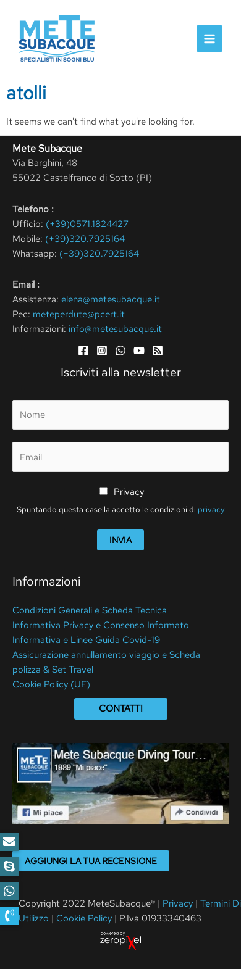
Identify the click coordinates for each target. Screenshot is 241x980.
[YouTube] (139, 351)
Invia (120, 540)
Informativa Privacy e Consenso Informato (101, 625)
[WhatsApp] (120, 351)
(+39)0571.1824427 (87, 224)
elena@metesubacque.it (111, 299)
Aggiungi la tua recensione (91, 861)
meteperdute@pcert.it (79, 314)
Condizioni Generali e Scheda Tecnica (90, 610)
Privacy (129, 492)
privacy (211, 509)
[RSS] (158, 351)
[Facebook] (83, 351)
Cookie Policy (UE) (51, 684)
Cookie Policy (84, 918)
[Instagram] (102, 351)
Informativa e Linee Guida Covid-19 (86, 640)
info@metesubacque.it (115, 329)
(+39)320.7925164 (85, 239)
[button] (9, 916)
